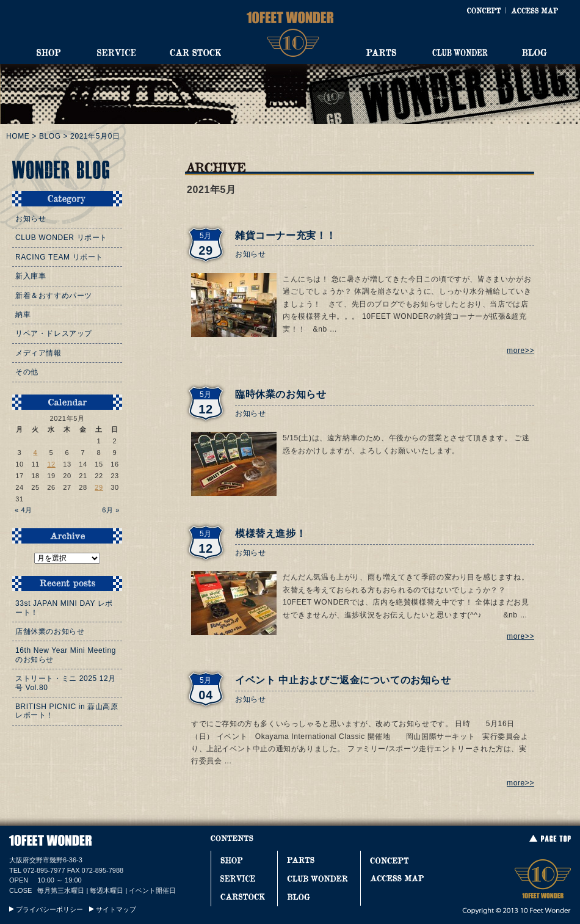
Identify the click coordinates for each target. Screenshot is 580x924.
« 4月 (24, 510)
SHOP (49, 53)
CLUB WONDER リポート (61, 238)
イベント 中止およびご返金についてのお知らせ (343, 680)
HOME (18, 136)
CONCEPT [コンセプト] (484, 10)
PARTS (381, 53)
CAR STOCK (195, 53)
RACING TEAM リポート (59, 257)
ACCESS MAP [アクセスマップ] (535, 10)
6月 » (111, 510)
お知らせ (250, 254)
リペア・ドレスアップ (54, 333)
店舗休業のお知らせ (50, 631)
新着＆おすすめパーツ (54, 296)
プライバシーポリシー (49, 909)
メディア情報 (38, 353)
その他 (27, 372)
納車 (23, 315)
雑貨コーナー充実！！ (286, 235)
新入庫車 (31, 276)
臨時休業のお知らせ (281, 394)
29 (99, 487)
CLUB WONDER (460, 53)
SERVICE (116, 53)
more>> (520, 351)
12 (51, 464)
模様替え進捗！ (270, 533)
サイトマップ (116, 909)
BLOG (535, 53)
